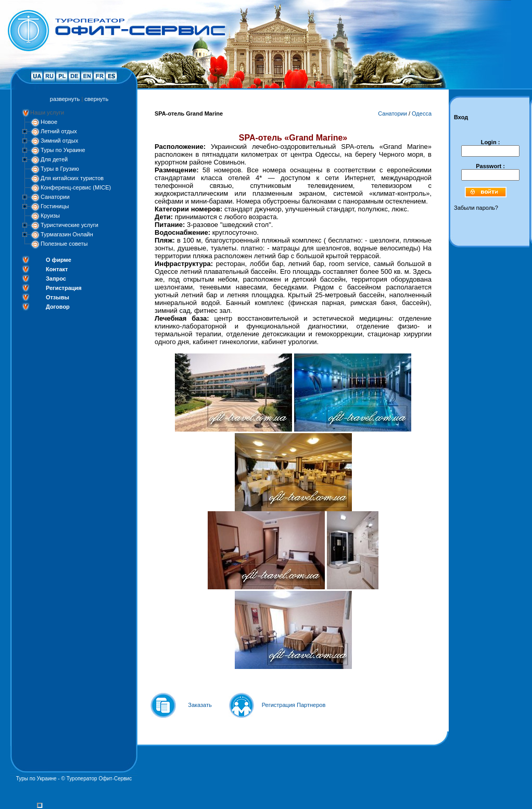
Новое (49, 122)
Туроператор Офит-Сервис (99, 779)
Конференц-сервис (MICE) (76, 187)
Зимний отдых (59, 141)
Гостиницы (55, 206)
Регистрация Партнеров (294, 705)
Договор (58, 307)
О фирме (59, 260)
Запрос (56, 279)
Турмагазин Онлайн (67, 234)
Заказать (200, 705)
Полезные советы (64, 244)
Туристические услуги (69, 225)
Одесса (422, 113)
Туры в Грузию (60, 169)
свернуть (96, 99)
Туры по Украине (63, 150)
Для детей (54, 159)
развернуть (65, 99)
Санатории (55, 197)
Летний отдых (59, 131)
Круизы (50, 216)
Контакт (57, 269)
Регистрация (64, 288)
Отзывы (58, 297)
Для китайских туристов (72, 178)
